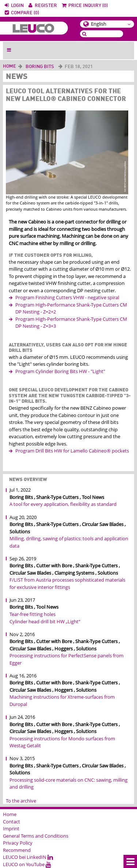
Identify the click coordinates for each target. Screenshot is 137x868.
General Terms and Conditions (36, 836)
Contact (12, 822)
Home (9, 66)
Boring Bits (40, 67)
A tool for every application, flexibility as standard (63, 504)
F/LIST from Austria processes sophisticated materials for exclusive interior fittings (67, 583)
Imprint (11, 828)
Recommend (17, 850)
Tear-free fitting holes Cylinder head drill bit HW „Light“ (45, 618)
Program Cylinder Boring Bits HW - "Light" (60, 371)
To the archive (21, 801)
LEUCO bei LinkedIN (28, 857)
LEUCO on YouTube (27, 864)
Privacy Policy (18, 843)
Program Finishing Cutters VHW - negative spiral (67, 297)
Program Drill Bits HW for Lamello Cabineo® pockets (72, 451)
